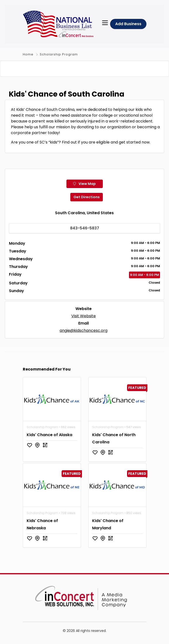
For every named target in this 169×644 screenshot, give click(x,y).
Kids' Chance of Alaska (49, 442)
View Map (84, 190)
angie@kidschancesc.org (84, 337)
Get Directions (87, 204)
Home (28, 54)
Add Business (128, 24)
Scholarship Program (59, 54)
